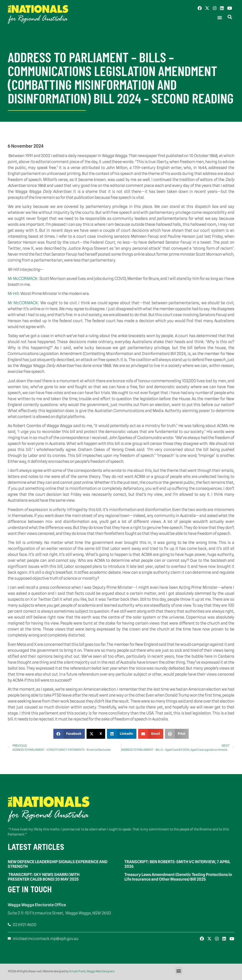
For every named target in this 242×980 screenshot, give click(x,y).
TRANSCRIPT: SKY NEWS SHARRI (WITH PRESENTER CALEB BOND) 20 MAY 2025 (44, 877)
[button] (220, 18)
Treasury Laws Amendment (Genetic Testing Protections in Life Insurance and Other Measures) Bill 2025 (178, 877)
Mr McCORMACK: (24, 278)
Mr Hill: (14, 293)
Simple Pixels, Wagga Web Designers (92, 971)
